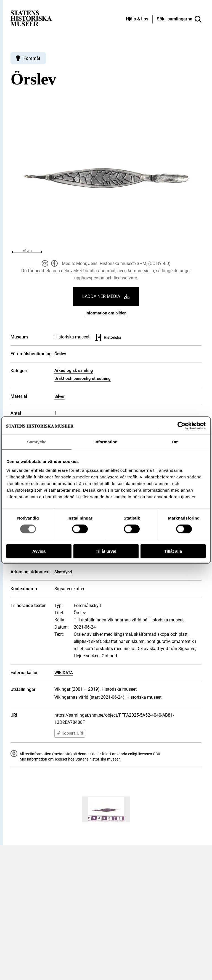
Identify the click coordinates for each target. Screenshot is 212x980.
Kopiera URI (70, 733)
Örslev (60, 354)
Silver (59, 396)
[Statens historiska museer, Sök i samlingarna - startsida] (31, 18)
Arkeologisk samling (74, 370)
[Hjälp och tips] (137, 19)
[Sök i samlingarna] (179, 19)
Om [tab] (175, 442)
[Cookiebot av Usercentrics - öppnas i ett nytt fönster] (181, 426)
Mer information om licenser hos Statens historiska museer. (70, 759)
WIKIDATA (64, 673)
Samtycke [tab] (37, 442)
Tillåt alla (173, 551)
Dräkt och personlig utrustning (83, 378)
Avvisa (39, 551)
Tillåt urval (106, 551)
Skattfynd (63, 572)
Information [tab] (106, 442)
